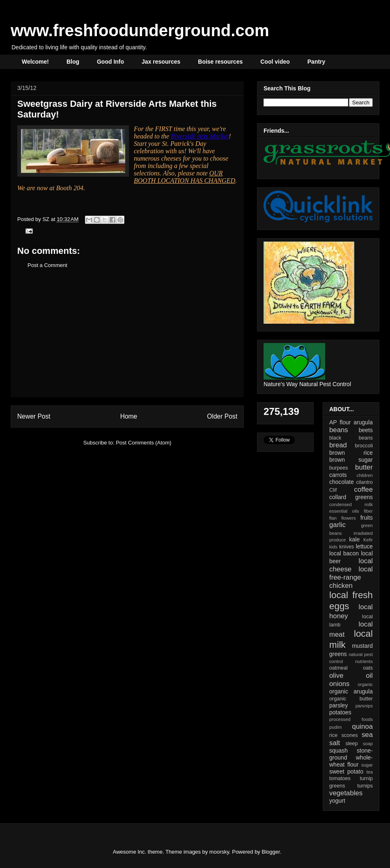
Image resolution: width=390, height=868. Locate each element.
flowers (348, 518)
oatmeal (338, 668)
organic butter (351, 699)
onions (339, 684)
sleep (351, 744)
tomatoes (340, 778)
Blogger (271, 852)
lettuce (364, 546)
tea (369, 772)
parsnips (364, 706)
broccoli (364, 446)
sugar (367, 765)
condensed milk (351, 504)
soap (368, 744)
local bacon (344, 553)
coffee (364, 489)
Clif (333, 490)
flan (333, 518)
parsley (338, 705)
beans (339, 430)
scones (350, 735)
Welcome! (35, 62)
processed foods (351, 719)
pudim (335, 727)
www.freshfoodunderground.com (140, 30)
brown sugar (351, 460)
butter (364, 467)
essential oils (344, 511)
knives (346, 547)
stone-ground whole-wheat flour (351, 757)
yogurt (337, 801)
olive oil (351, 676)
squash (338, 751)
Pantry (317, 62)
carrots (338, 475)
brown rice (351, 453)
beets (366, 430)
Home (129, 416)
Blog (73, 62)
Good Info (110, 62)
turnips (365, 786)
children (365, 475)
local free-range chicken (351, 577)
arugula (363, 422)
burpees (339, 468)
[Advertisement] (127, 339)
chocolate (342, 482)
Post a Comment (47, 265)
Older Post (222, 416)
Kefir (368, 540)
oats (368, 668)
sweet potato (346, 771)
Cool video (275, 62)
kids (333, 547)
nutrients (364, 661)
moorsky (219, 852)
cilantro (364, 482)
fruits (367, 518)
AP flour (340, 422)
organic (365, 684)
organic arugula (351, 691)
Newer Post (34, 416)
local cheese (351, 565)
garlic (337, 525)
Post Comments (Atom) (143, 443)
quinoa (362, 726)
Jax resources (161, 62)
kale (354, 539)
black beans (351, 438)
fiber (368, 511)
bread (338, 445)
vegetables (346, 793)
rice (333, 735)
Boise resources (220, 62)
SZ (46, 219)
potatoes (340, 712)
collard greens (351, 497)
